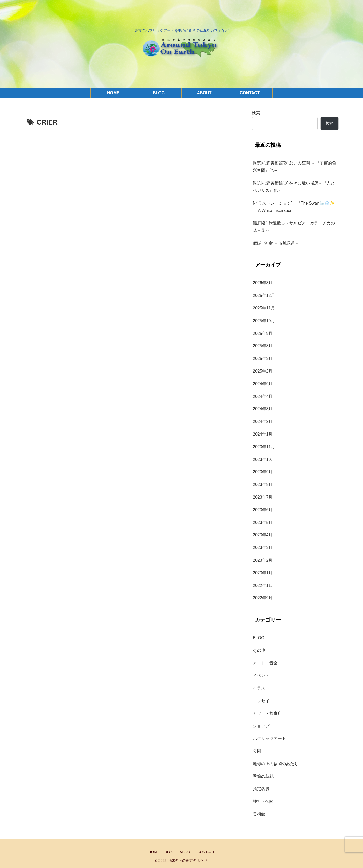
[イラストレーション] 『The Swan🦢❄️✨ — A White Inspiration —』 (296, 207)
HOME (154, 852)
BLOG (169, 852)
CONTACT (206, 852)
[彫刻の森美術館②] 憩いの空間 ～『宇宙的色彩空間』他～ (294, 167)
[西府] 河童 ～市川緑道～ (276, 243)
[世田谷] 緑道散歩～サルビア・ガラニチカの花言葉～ (294, 227)
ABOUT (186, 852)
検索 (256, 113)
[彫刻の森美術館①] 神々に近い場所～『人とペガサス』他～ (294, 187)
